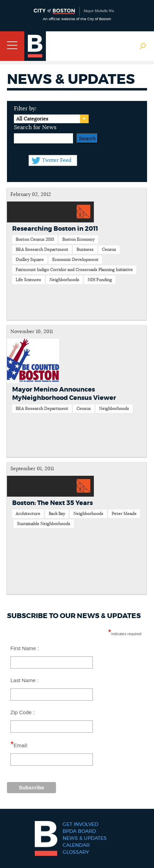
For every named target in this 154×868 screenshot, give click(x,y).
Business (85, 250)
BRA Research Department (42, 250)
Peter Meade (124, 514)
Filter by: (25, 109)
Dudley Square (30, 260)
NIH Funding (100, 280)
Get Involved (80, 824)
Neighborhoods (64, 280)
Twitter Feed (57, 160)
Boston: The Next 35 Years (52, 503)
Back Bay (57, 514)
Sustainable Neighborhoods (44, 524)
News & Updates (85, 838)
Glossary (76, 852)
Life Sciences (28, 280)
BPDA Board (79, 831)
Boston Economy (78, 239)
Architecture (28, 514)
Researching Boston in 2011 (55, 229)
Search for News (35, 127)
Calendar (76, 845)
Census (109, 250)
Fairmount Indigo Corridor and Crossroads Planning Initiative (74, 270)
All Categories (32, 119)
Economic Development (75, 260)
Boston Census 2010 (35, 239)
